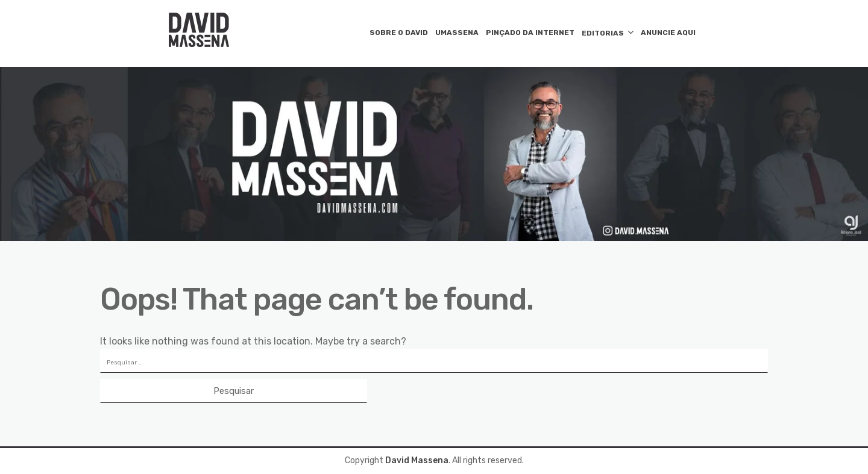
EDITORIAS (603, 33)
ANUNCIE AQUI (668, 33)
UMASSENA (457, 33)
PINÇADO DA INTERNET (530, 33)
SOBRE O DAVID (399, 33)
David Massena (417, 460)
